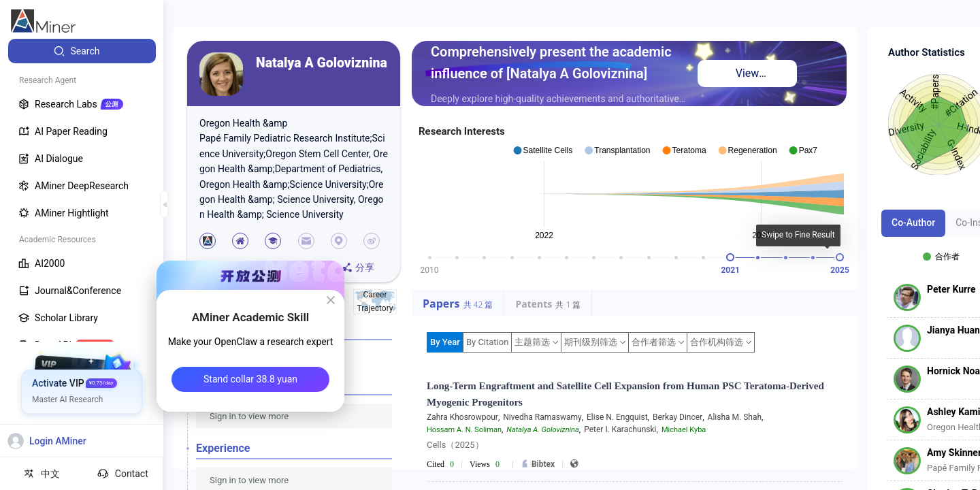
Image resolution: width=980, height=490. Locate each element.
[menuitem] (82, 51)
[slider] (730, 257)
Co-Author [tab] (913, 223)
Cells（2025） (455, 445)
